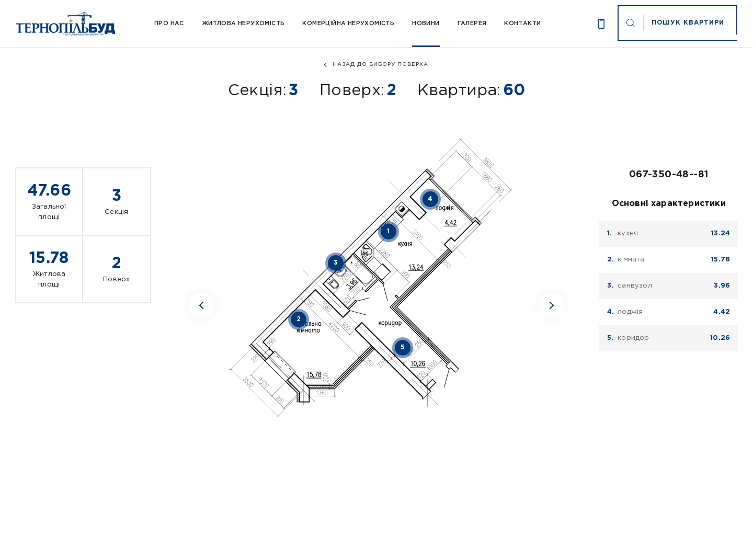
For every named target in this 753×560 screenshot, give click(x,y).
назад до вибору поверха (380, 65)
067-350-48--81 (669, 175)
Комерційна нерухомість (348, 24)
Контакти (522, 24)
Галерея (472, 24)
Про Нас (169, 24)
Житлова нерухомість (243, 24)
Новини (426, 24)
